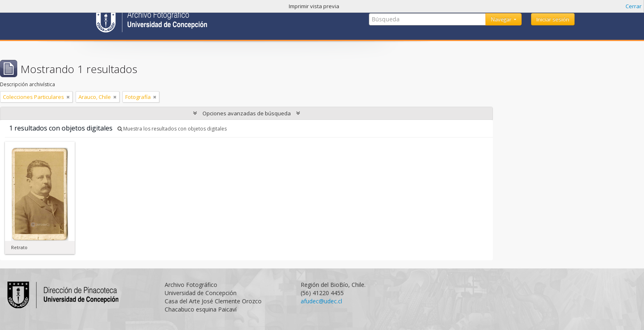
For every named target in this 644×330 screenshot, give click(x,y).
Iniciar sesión (553, 19)
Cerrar (634, 6)
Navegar (502, 19)
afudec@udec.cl (321, 301)
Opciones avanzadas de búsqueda (247, 113)
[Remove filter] (68, 97)
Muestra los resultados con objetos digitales (172, 129)
